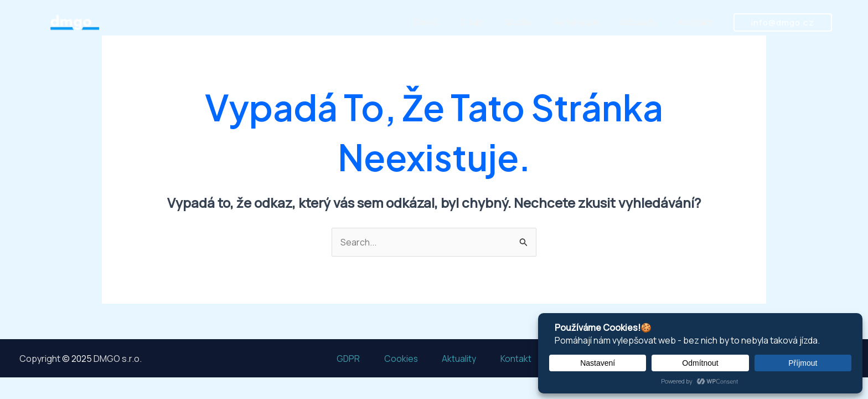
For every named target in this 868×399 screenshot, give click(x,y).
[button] (783, 23)
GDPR (342, 358)
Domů (446, 23)
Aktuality (644, 23)
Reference (586, 23)
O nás (488, 23)
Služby (532, 23)
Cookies (399, 358)
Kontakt (697, 23)
